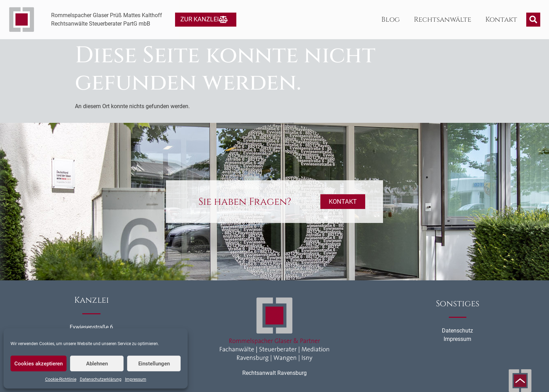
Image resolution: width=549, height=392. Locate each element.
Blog (391, 19)
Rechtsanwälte (443, 19)
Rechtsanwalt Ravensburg (274, 373)
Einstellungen (154, 364)
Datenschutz (457, 331)
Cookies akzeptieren (39, 364)
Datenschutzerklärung (101, 379)
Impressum (136, 379)
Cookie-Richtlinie (61, 379)
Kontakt (501, 19)
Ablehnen (97, 364)
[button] (533, 20)
